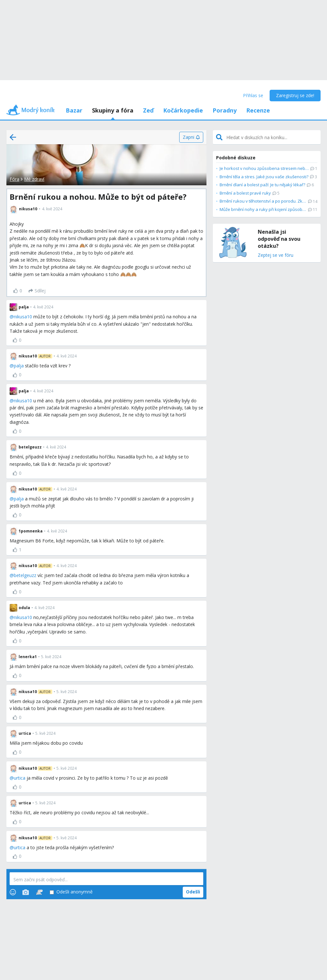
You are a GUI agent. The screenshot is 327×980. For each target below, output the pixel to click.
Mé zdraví (34, 179)
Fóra (14, 179)
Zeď (148, 110)
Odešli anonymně (71, 892)
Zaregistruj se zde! (295, 95)
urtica (20, 778)
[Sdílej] (37, 291)
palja (19, 366)
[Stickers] (39, 892)
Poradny (225, 110)
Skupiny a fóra (113, 110)
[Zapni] (191, 137)
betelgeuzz (25, 575)
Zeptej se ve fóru (276, 255)
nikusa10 (23, 317)
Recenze (258, 110)
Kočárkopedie (183, 110)
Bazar (74, 110)
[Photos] (26, 892)
